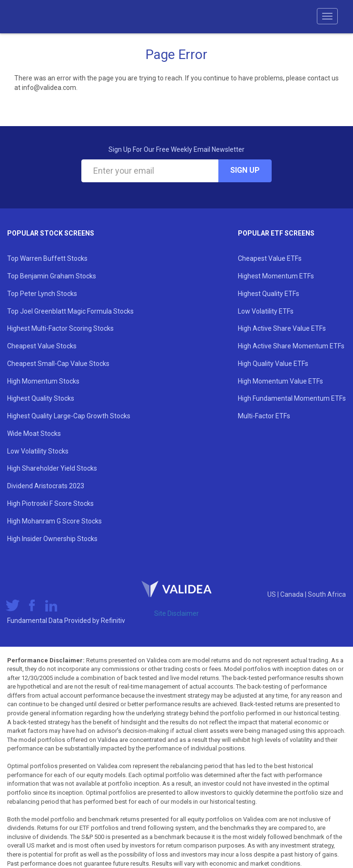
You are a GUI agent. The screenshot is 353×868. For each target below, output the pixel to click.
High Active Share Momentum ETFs (291, 346)
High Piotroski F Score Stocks (50, 503)
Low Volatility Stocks (38, 451)
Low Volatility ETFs (266, 311)
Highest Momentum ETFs (276, 276)
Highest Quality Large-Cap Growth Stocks (69, 416)
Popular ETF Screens (276, 233)
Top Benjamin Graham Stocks (52, 276)
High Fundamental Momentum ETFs (292, 398)
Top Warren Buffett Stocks (47, 258)
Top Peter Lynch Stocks (42, 294)
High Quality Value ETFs (273, 364)
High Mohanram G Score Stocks (54, 521)
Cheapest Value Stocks (42, 346)
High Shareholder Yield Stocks (52, 468)
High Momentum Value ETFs (280, 381)
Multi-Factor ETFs (264, 416)
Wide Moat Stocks (34, 434)
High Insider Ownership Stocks (52, 539)
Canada (293, 594)
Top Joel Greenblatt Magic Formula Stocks (70, 311)
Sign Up (245, 170)
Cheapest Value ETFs (270, 258)
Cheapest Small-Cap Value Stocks (58, 364)
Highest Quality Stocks (41, 398)
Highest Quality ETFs (269, 294)
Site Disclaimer (176, 613)
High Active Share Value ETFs (282, 328)
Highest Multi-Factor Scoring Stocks (60, 328)
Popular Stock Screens (51, 233)
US (272, 594)
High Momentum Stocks (43, 381)
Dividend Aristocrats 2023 (46, 486)
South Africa (327, 594)
